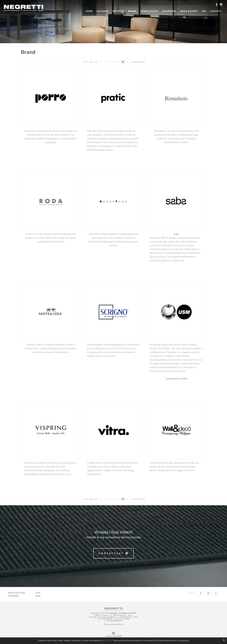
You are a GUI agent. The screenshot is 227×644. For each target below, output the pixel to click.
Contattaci (111, 553)
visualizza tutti (138, 62)
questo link (107, 641)
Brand (132, 11)
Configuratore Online (176, 379)
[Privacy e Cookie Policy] (114, 624)
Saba (176, 234)
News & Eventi (189, 11)
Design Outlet (149, 11)
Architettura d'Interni (16, 594)
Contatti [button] (215, 11)
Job (204, 11)
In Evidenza (169, 11)
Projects (118, 11)
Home (89, 11)
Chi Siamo (103, 11)
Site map (38, 594)
